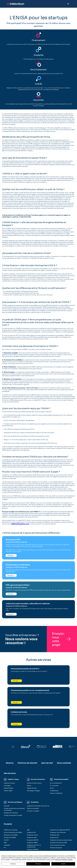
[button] (68, 4)
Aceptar (63, 864)
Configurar (13, 864)
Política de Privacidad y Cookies (64, 860)
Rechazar (38, 864)
